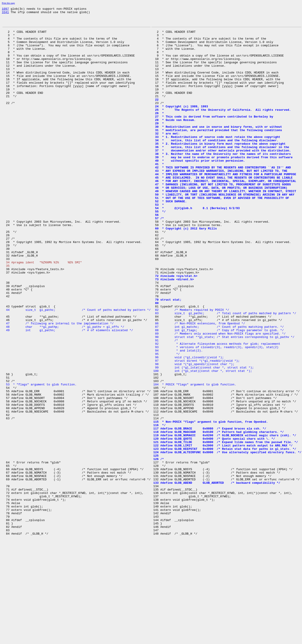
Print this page (8, 3)
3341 (5, 13)
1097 (5, 9)
